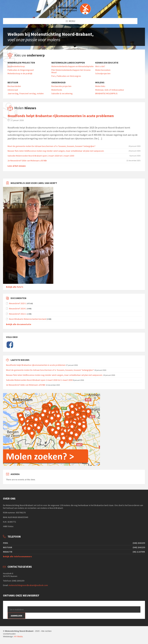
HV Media (18, 637)
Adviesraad (13, 90)
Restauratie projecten (61, 86)
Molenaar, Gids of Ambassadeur (110, 90)
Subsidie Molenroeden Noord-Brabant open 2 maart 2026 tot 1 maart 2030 (41, 156)
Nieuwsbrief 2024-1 (18, 309)
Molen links (100, 86)
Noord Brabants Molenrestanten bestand (28, 319)
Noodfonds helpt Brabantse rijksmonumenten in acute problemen (61, 116)
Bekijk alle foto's (15, 287)
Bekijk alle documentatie (19, 324)
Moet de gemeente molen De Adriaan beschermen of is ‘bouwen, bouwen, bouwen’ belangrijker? (52, 146)
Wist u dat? (100, 66)
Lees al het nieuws (17, 166)
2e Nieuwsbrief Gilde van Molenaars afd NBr (27, 161)
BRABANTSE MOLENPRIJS (106, 93)
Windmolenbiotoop (16, 66)
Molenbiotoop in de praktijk (20, 73)
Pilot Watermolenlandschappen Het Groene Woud (71, 71)
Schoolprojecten (103, 73)
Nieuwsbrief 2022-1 (18, 314)
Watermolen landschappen (68, 63)
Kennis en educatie (107, 63)
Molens (100, 82)
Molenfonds (57, 90)
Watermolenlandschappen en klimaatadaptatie (72, 66)
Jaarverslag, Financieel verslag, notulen (26, 93)
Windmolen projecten (21, 63)
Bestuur (13, 82)
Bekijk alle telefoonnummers (17, 556)
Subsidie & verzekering (62, 93)
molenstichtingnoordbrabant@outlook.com (28, 585)
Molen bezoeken (103, 70)
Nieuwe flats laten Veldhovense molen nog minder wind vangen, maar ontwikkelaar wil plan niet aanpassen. (56, 151)
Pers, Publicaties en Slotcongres (66, 76)
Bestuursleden (14, 86)
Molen (25, 108)
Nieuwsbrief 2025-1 (18, 303)
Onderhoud (58, 82)
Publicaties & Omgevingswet (21, 70)
